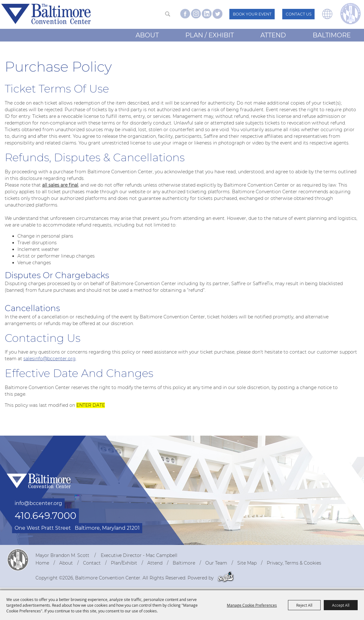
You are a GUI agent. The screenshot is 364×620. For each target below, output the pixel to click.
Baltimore (332, 35)
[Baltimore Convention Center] (46, 14)
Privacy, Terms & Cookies (294, 563)
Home (42, 563)
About (147, 35)
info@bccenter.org (38, 503)
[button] (327, 17)
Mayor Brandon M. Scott (62, 555)
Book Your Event (252, 14)
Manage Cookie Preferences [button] (252, 605)
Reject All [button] (304, 605)
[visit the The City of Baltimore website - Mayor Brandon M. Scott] (351, 14)
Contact (92, 563)
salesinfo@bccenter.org (50, 359)
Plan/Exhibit (124, 563)
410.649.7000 (45, 516)
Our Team (216, 563)
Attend (273, 35)
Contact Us (299, 14)
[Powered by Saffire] (226, 578)
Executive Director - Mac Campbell (139, 555)
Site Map (247, 563)
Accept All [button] (341, 605)
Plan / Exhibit (210, 35)
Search (167, 14)
